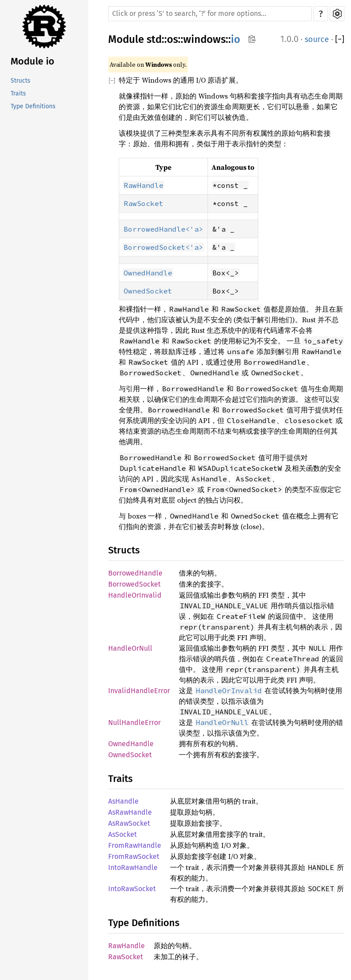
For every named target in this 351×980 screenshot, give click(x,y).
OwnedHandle (131, 744)
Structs (21, 81)
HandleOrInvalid (135, 595)
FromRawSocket (134, 856)
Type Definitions (33, 106)
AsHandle (123, 801)
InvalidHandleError (139, 691)
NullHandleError (134, 723)
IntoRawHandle (133, 868)
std (154, 39)
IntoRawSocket (132, 889)
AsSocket (123, 834)
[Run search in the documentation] (210, 14)
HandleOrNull (130, 648)
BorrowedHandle (135, 573)
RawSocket (126, 957)
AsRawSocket (129, 823)
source (317, 39)
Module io (32, 61)
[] (340, 40)
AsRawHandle (130, 812)
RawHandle (126, 946)
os (172, 39)
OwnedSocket (130, 755)
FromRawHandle (135, 845)
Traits (18, 93)
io (236, 39)
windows (204, 39)
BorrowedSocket (134, 584)
